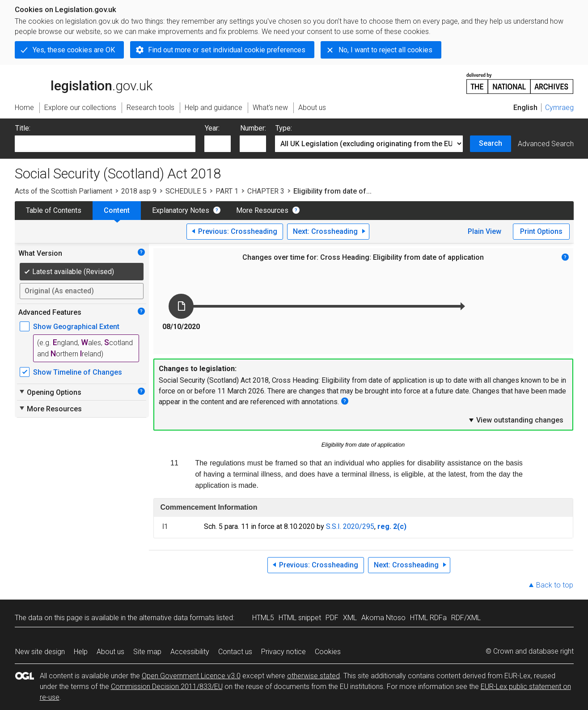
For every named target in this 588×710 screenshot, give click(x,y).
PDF (332, 618)
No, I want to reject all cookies (385, 50)
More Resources (262, 210)
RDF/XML (466, 618)
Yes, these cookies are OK (74, 50)
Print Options (541, 231)
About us (110, 652)
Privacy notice (283, 652)
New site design (40, 652)
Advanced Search (546, 144)
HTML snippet (300, 618)
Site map (147, 652)
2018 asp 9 (139, 191)
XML (350, 618)
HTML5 (263, 618)
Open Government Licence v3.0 (191, 676)
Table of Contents (54, 210)
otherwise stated (313, 676)
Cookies (328, 652)
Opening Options (50, 392)
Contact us (235, 652)
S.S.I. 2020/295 (350, 526)
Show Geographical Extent (76, 327)
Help (81, 652)
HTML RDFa (428, 618)
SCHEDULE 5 (186, 191)
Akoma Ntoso (383, 618)
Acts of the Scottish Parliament (63, 191)
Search (491, 143)
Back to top (555, 585)
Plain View (484, 231)
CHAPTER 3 (266, 191)
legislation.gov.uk (84, 83)
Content (117, 210)
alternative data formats (177, 618)
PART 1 (227, 191)
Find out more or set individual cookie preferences (227, 50)
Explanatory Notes (181, 210)
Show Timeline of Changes (78, 372)
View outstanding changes (516, 420)
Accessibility (190, 652)
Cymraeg (559, 108)
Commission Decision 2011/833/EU (167, 687)
